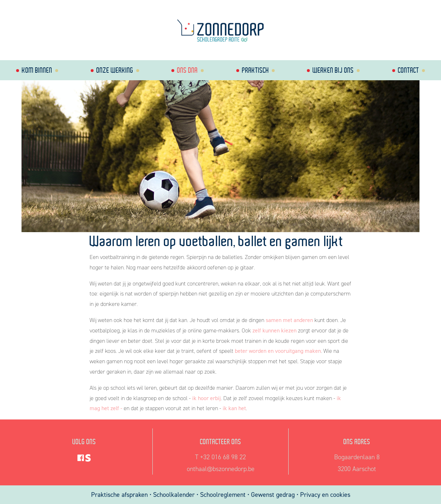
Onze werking (115, 70)
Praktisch (255, 70)
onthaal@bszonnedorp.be (221, 469)
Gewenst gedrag (273, 495)
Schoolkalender (175, 495)
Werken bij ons (333, 70)
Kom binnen (37, 70)
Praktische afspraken (120, 495)
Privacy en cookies (325, 495)
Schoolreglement (223, 495)
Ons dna (188, 70)
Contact (409, 70)
